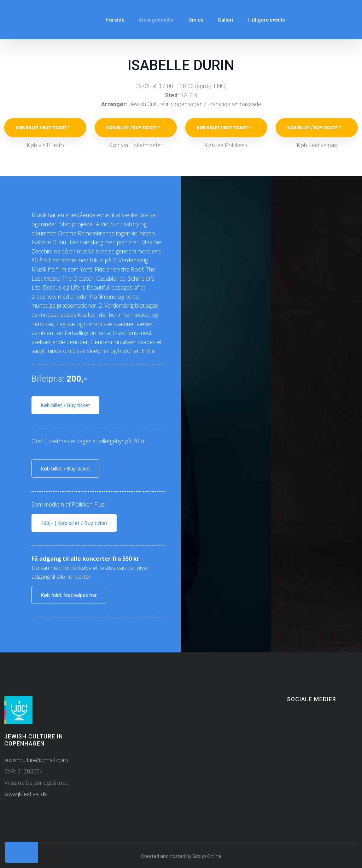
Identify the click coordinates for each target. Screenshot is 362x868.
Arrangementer (156, 20)
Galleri (226, 20)
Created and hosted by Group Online (181, 856)
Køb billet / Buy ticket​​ (65, 405)
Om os (196, 20)
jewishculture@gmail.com (36, 760)
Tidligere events (266, 20)
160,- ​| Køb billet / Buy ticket (74, 523)
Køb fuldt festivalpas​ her (69, 595)
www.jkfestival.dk (26, 794)
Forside (115, 20)
